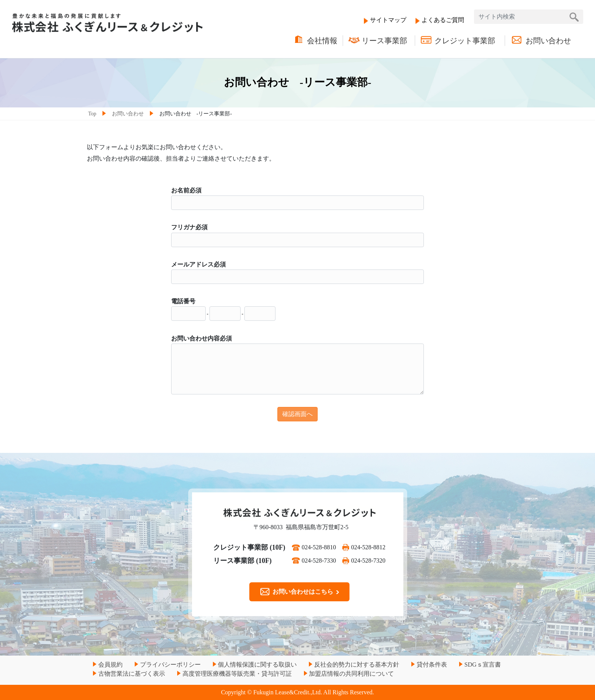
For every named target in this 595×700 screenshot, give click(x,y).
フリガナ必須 (189, 227)
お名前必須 (186, 190)
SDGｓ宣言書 (483, 665)
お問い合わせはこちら (300, 592)
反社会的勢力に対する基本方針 (357, 665)
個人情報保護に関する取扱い (257, 665)
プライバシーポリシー (170, 665)
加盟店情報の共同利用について (351, 674)
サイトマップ (388, 20)
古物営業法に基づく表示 (132, 674)
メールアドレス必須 (198, 264)
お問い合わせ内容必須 (201, 338)
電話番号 (183, 301)
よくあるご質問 (443, 20)
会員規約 (110, 665)
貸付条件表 (432, 665)
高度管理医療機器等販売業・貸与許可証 (237, 674)
